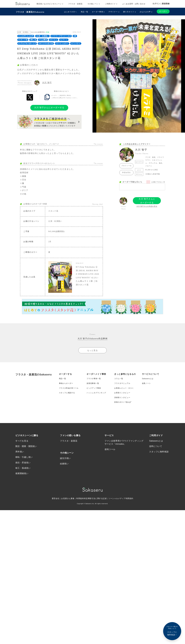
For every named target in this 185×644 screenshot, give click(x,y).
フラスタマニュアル (123, 387)
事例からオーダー (67, 387)
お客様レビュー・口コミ (125, 393)
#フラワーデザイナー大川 (61, 36)
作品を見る (126, 172)
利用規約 (80, 511)
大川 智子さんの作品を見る (147, 206)
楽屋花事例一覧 (93, 387)
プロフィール (126, 165)
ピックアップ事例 (94, 393)
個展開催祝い (22, 486)
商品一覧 (84, 12)
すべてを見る (22, 452)
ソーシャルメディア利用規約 (121, 511)
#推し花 (33, 40)
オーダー (163, 11)
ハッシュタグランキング (97, 398)
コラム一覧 (119, 382)
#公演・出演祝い (42, 36)
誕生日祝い (65, 470)
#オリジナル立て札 (46, 43)
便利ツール (110, 461)
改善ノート (147, 387)
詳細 (48, 32)
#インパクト (76, 43)
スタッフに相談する (68, 398)
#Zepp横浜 (43, 40)
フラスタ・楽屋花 (75, 4)
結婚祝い (64, 476)
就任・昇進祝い (23, 475)
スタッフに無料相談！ (172, 631)
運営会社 (55, 511)
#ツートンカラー (62, 43)
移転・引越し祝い (24, 469)
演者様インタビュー (123, 403)
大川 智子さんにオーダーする (49, 107)
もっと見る (92, 354)
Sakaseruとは (148, 382)
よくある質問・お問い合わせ (134, 4)
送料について (156, 458)
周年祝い (20, 464)
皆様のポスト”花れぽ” (123, 408)
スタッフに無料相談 (159, 464)
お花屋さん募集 (68, 511)
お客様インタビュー (123, 398)
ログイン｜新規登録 (161, 4)
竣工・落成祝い (23, 480)
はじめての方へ (70, 12)
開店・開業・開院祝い (26, 458)
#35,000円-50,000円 (26, 36)
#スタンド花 (23, 40)
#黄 (75, 36)
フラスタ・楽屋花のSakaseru (30, 12)
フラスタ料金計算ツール (69, 393)
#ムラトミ (64, 40)
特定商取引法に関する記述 (95, 511)
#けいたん (53, 40)
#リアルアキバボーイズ (27, 43)
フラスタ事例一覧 (94, 382)
